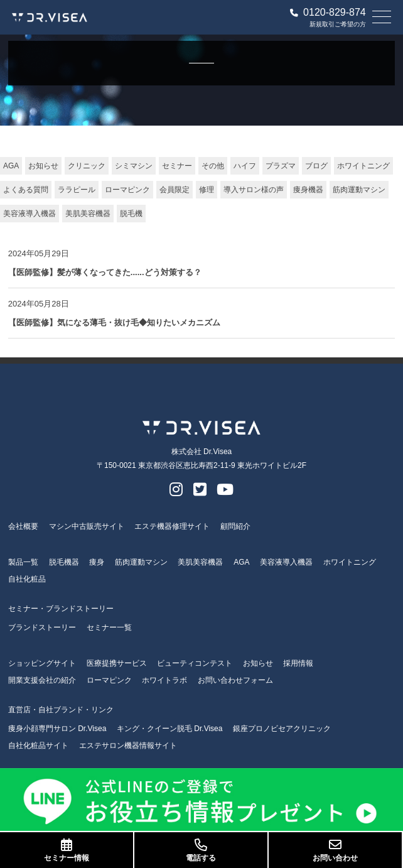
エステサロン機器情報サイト (128, 746)
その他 (213, 166)
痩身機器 (308, 190)
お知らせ (43, 166)
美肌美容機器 (88, 214)
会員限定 (175, 190)
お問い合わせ (335, 850)
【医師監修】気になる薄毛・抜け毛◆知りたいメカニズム (114, 323)
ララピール (77, 190)
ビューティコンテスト (195, 663)
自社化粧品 (27, 579)
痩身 (97, 562)
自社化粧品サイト (38, 746)
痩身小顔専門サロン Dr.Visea (57, 729)
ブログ (316, 166)
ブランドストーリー (42, 627)
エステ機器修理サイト (172, 526)
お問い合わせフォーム (235, 680)
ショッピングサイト (42, 663)
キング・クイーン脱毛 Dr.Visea (169, 729)
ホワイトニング (363, 166)
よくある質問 (26, 190)
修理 (207, 190)
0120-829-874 (328, 13)
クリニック (87, 166)
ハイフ (245, 166)
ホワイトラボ (164, 680)
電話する (201, 850)
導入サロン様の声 (254, 190)
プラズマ (281, 166)
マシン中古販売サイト (87, 526)
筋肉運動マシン (359, 190)
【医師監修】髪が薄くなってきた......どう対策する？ (105, 272)
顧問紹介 (235, 526)
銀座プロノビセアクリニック (282, 729)
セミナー (177, 166)
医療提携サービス (117, 663)
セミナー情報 (67, 850)
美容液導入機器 (30, 214)
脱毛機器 (64, 562)
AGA (11, 166)
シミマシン (134, 166)
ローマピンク (127, 190)
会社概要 (23, 526)
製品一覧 (23, 562)
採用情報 (298, 663)
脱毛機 (131, 214)
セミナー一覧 (109, 627)
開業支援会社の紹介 (42, 680)
